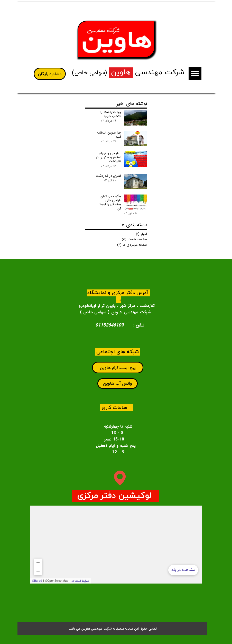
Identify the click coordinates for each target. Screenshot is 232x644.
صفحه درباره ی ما (132, 245)
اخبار (141, 234)
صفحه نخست (134, 239)
